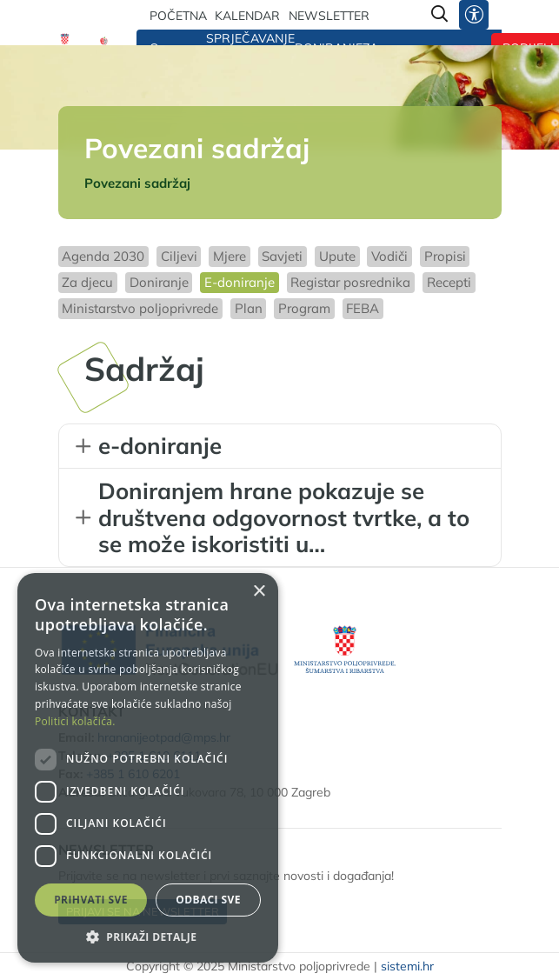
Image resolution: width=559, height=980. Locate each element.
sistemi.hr (407, 966)
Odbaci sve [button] (208, 900)
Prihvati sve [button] (91, 900)
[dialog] (148, 768)
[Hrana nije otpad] (104, 42)
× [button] (259, 592)
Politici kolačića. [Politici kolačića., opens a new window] (75, 721)
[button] (148, 937)
